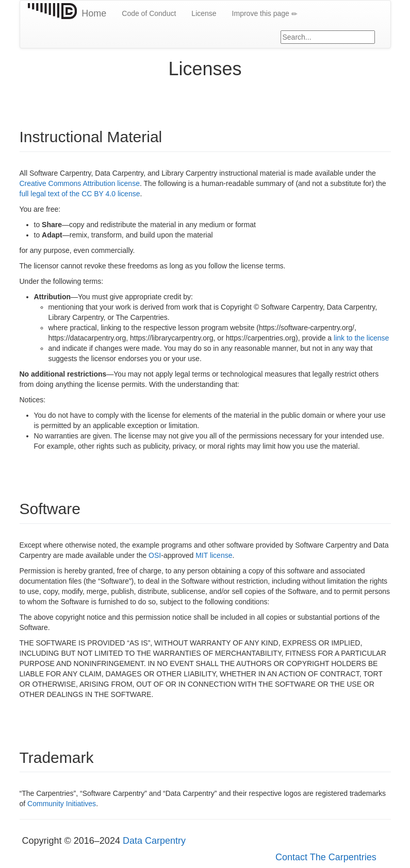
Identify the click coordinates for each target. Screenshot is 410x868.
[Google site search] (328, 37)
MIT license (214, 555)
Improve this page (265, 14)
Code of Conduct (149, 13)
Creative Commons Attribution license (80, 183)
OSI (155, 555)
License (204, 13)
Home (94, 13)
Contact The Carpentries (326, 857)
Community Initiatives (62, 804)
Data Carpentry (154, 841)
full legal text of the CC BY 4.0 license (80, 194)
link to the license (361, 338)
